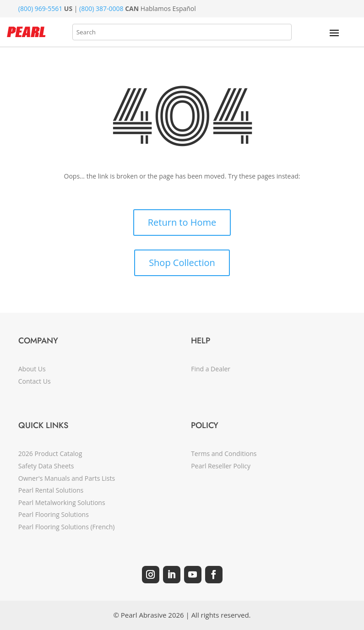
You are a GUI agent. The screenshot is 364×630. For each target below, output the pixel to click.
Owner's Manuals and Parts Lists (67, 478)
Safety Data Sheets (46, 466)
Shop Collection (182, 263)
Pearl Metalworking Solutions (62, 502)
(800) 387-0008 (101, 8)
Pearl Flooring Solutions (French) (67, 527)
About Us (32, 369)
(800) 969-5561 (40, 8)
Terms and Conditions (224, 453)
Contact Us (35, 381)
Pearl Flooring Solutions (54, 514)
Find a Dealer (211, 369)
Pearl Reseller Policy (221, 466)
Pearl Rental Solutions (51, 490)
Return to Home (182, 222)
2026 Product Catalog (50, 453)
